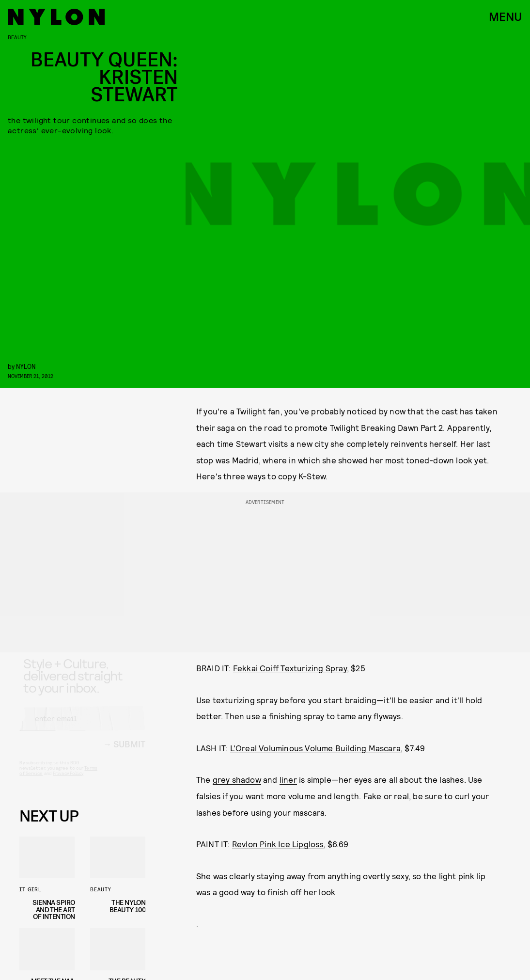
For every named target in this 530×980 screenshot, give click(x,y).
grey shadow (237, 779)
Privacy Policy (68, 782)
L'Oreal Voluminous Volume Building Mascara (315, 748)
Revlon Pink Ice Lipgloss (278, 844)
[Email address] (82, 727)
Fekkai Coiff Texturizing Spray (290, 668)
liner (288, 779)
